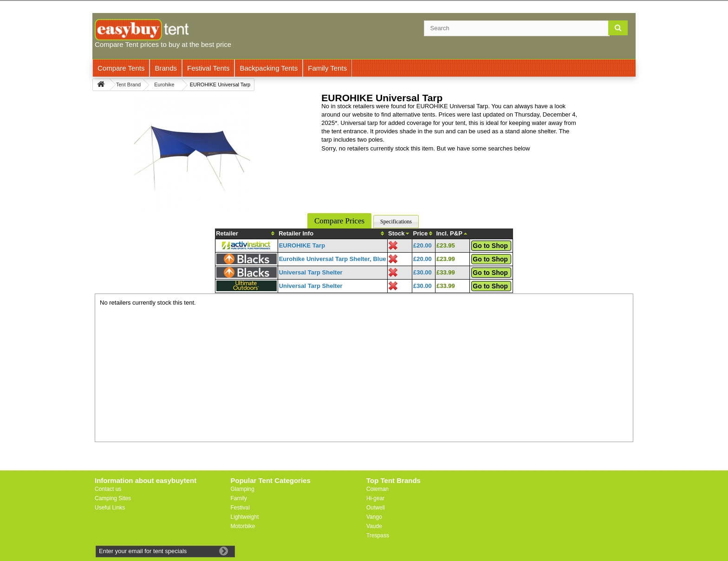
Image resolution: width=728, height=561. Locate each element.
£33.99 (446, 272)
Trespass (378, 535)
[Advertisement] (364, 372)
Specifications (396, 222)
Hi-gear (375, 498)
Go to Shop (490, 246)
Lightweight (245, 517)
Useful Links (110, 508)
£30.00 (422, 272)
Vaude (374, 526)
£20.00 (422, 245)
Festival (240, 508)
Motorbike (243, 526)
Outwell (376, 508)
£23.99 (446, 259)
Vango (374, 517)
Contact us (108, 489)
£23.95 (446, 245)
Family (239, 498)
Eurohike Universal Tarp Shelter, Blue (333, 259)
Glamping (243, 489)
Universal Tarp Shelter (311, 272)
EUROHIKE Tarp (302, 245)
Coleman (377, 489)
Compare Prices (339, 221)
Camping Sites (113, 498)
